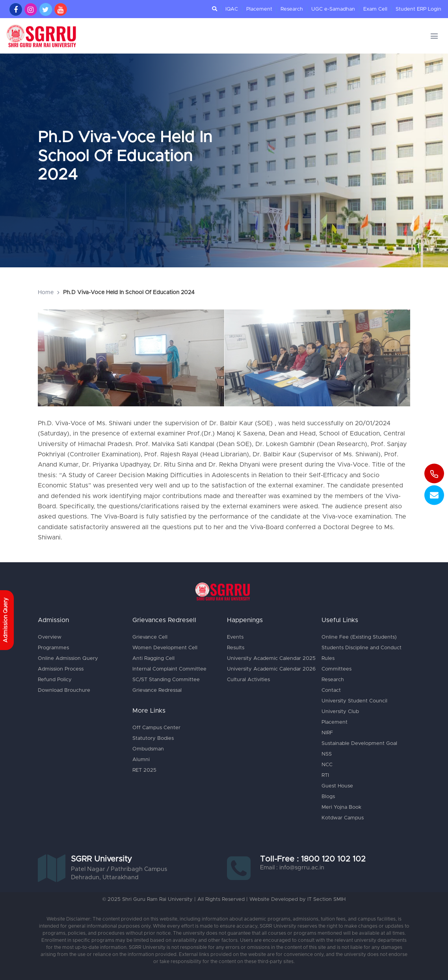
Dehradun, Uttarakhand (105, 877)
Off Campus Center (156, 728)
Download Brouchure (64, 690)
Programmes (53, 648)
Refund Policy (55, 680)
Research (292, 9)
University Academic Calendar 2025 (271, 659)
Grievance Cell (150, 637)
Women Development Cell (165, 648)
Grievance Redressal (157, 690)
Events (235, 637)
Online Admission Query (68, 659)
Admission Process (61, 669)
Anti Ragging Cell (153, 659)
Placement (259, 9)
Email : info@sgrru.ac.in (292, 868)
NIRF (327, 733)
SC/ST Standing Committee (166, 680)
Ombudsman (148, 749)
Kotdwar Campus (343, 818)
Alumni (141, 760)
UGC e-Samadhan (333, 9)
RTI (325, 775)
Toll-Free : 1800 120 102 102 (313, 859)
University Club (340, 712)
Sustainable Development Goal (359, 744)
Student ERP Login (418, 9)
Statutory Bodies (153, 738)
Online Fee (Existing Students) (359, 637)
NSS (327, 754)
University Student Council (354, 701)
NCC (327, 765)
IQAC (232, 9)
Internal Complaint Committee (169, 669)
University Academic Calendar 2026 (271, 669)
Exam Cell (375, 9)
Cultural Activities (248, 680)
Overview (49, 637)
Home (46, 293)
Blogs (328, 797)
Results (236, 648)
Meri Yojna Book (341, 807)
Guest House (337, 786)
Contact (331, 690)
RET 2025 (144, 770)
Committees (336, 669)
